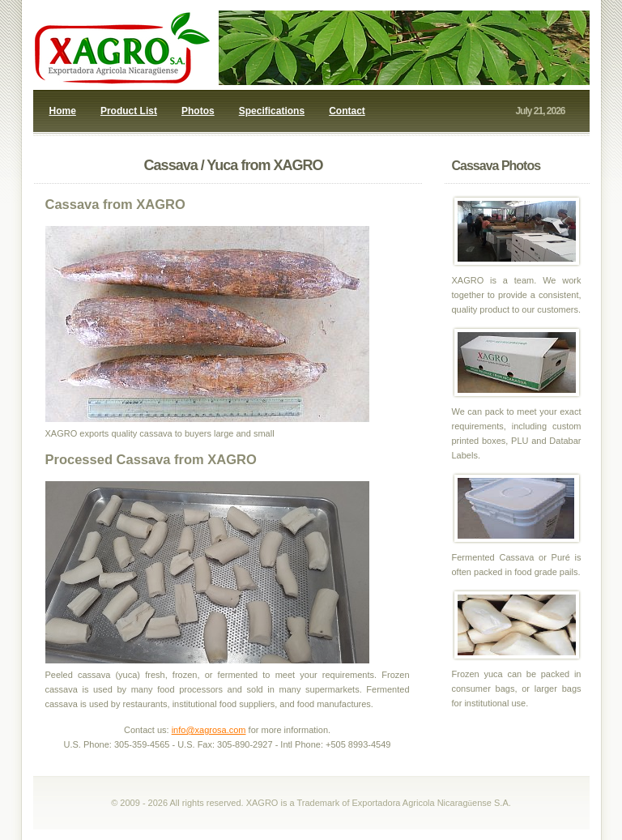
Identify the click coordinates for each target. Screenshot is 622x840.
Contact (347, 111)
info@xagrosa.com (209, 730)
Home (63, 111)
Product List (129, 111)
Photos (198, 111)
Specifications (272, 111)
